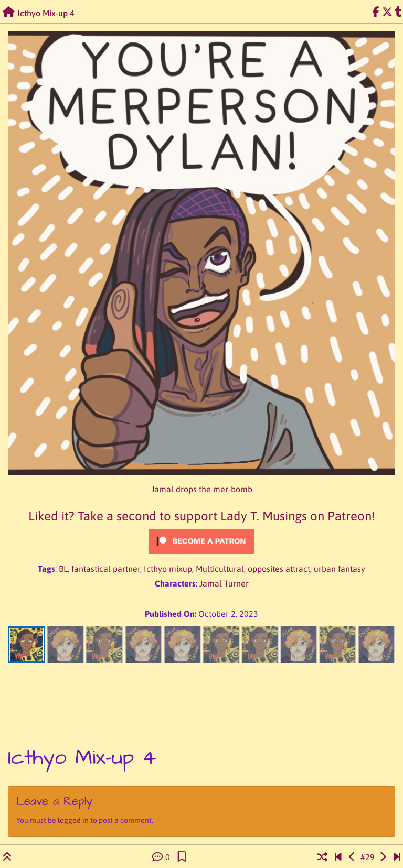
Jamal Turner (224, 583)
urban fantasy (340, 569)
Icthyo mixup (168, 569)
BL (63, 569)
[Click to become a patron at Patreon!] (201, 541)
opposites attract (279, 569)
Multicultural (220, 569)
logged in (73, 820)
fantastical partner (106, 569)
